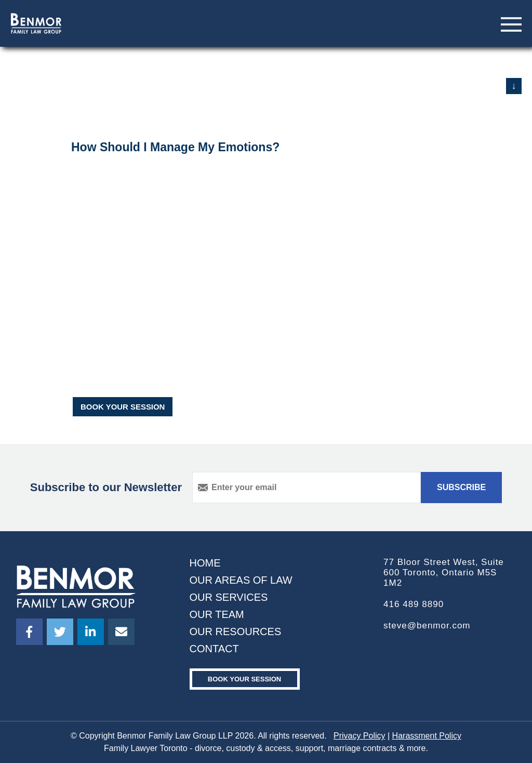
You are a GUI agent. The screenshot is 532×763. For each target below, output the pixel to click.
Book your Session (244, 679)
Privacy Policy (360, 736)
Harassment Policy (427, 736)
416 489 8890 (414, 604)
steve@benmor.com (427, 626)
